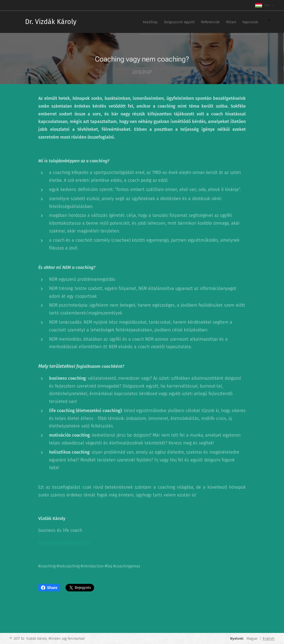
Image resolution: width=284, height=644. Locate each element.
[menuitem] (192, 22)
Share (49, 588)
